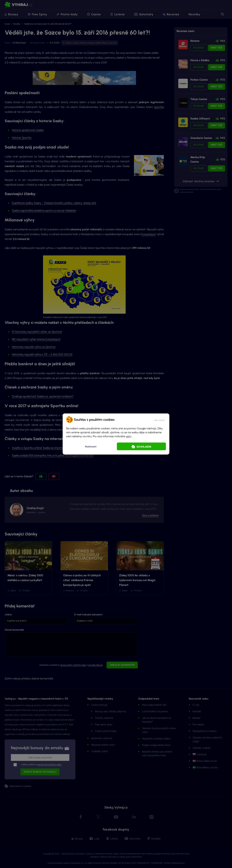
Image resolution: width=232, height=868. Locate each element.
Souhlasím (144, 447)
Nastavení (91, 446)
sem (129, 436)
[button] (159, 420)
